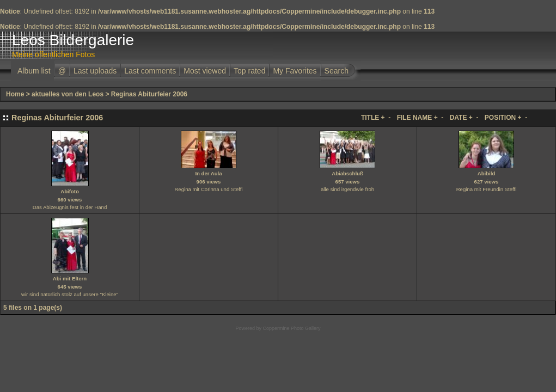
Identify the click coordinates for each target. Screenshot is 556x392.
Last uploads (95, 71)
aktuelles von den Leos (68, 94)
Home (15, 94)
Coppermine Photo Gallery (291, 328)
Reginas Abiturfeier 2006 (149, 94)
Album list (34, 71)
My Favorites (295, 71)
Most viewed (205, 71)
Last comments (150, 71)
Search (337, 71)
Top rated (249, 71)
